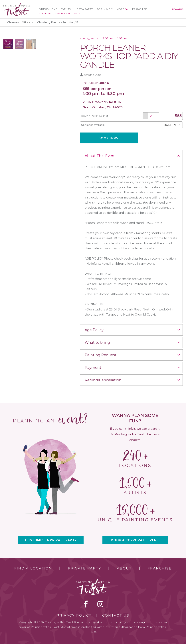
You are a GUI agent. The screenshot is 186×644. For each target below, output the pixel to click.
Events (66, 9)
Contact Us (116, 615)
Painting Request (101, 355)
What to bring (97, 342)
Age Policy (94, 330)
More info (172, 125)
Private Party (84, 568)
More (120, 9)
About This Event (100, 156)
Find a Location (33, 568)
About (124, 568)
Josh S (104, 83)
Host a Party (84, 9)
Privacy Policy (74, 615)
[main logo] (17, 4)
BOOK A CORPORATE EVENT (135, 540)
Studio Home (48, 9)
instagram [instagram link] (100, 604)
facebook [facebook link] (86, 604)
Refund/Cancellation (103, 380)
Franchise (140, 9)
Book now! (109, 138)
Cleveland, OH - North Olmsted (61, 13)
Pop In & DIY (105, 9)
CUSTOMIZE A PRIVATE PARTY (51, 540)
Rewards (178, 9)
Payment (93, 368)
